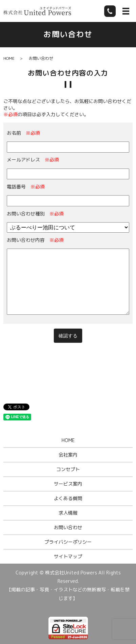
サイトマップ (68, 556)
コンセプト (68, 469)
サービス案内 (68, 484)
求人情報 (68, 513)
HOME (9, 58)
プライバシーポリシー (68, 542)
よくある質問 (68, 498)
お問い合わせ (68, 527)
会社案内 (68, 455)
